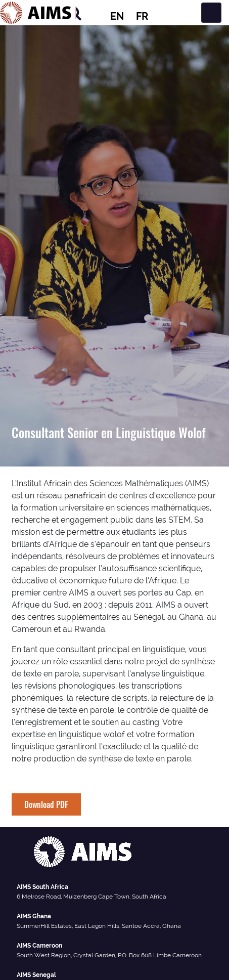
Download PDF (46, 804)
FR (142, 16)
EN (117, 16)
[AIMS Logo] (38, 13)
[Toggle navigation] (211, 13)
